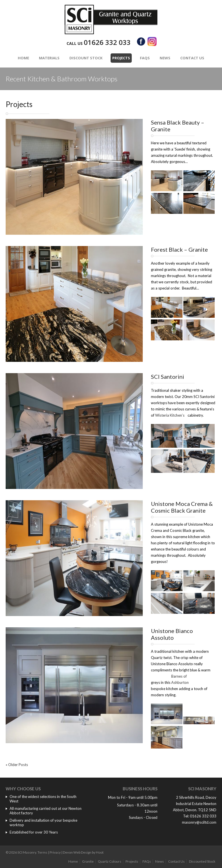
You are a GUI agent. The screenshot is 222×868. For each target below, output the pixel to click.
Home (23, 58)
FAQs (145, 58)
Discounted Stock (202, 861)
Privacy (55, 852)
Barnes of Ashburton (180, 679)
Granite (88, 861)
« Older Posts (17, 765)
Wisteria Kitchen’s (170, 415)
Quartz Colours (110, 861)
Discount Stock (86, 58)
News (165, 58)
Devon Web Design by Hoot (83, 852)
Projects (121, 58)
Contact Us (192, 58)
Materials (49, 58)
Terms (42, 852)
